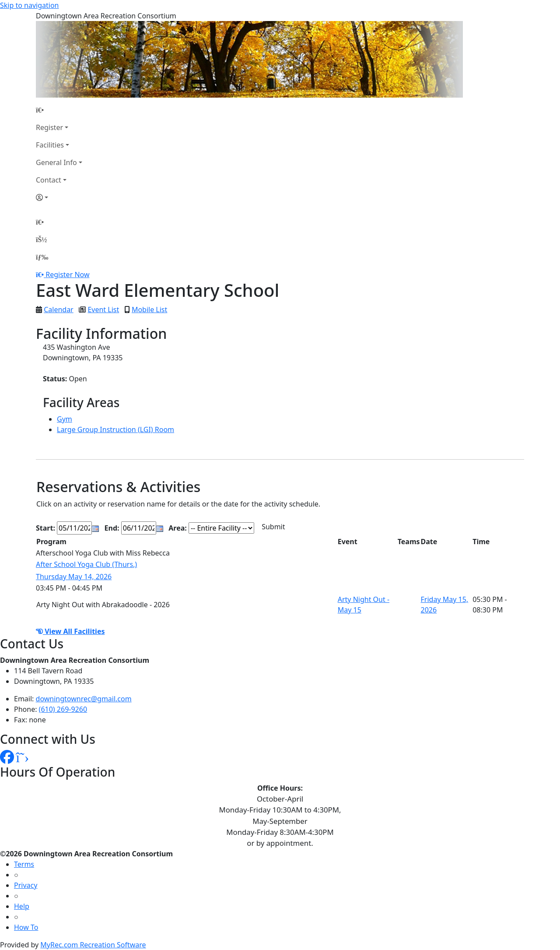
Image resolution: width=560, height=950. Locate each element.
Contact (49, 180)
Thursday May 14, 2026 (74, 577)
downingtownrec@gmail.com (84, 699)
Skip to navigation (29, 5)
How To (26, 927)
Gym (65, 419)
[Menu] (42, 257)
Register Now (67, 274)
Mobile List (149, 310)
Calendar (59, 310)
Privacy (26, 885)
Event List (103, 310)
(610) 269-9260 (63, 709)
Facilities (50, 145)
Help (22, 906)
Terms (24, 864)
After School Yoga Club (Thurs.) (86, 564)
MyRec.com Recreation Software (93, 945)
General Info (56, 162)
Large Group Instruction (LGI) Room (115, 429)
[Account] (59, 197)
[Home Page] (59, 110)
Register (49, 127)
